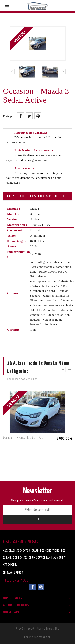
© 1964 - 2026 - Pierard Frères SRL (37, 629)
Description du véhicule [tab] (37, 196)
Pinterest (38, 116)
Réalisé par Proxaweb (37, 637)
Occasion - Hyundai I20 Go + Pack (24, 438)
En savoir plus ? (13, 573)
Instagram (41, 587)
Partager (20, 116)
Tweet (29, 116)
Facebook (32, 587)
